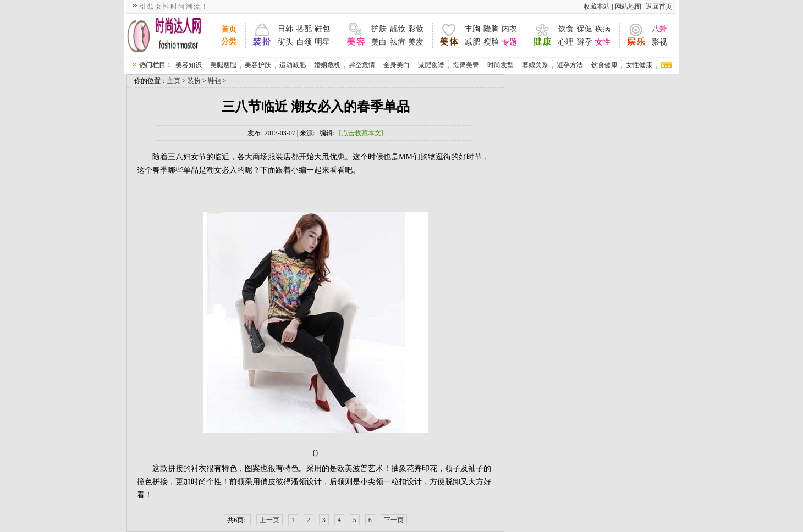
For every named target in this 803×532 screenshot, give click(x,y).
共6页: (237, 520)
